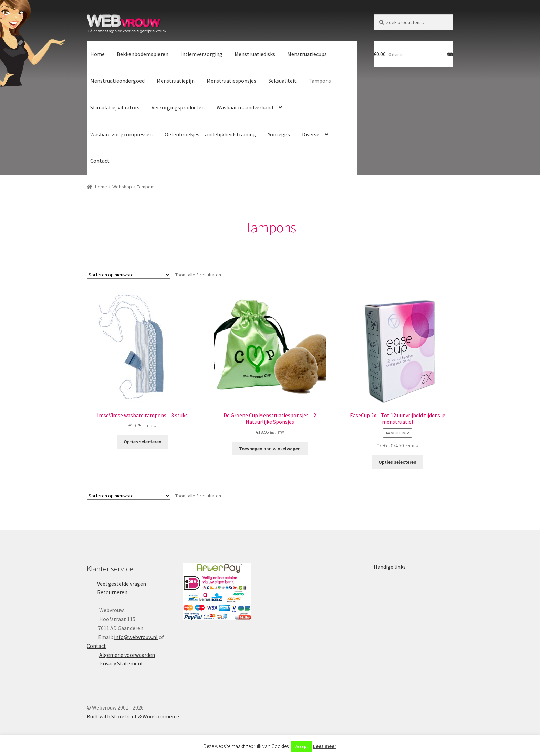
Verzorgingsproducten (178, 107)
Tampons (320, 81)
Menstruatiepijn (176, 81)
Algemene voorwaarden (127, 655)
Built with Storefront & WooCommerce (133, 716)
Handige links (390, 567)
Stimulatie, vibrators (115, 107)
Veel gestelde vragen (122, 584)
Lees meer (325, 746)
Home (97, 54)
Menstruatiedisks (255, 54)
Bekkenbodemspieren (143, 54)
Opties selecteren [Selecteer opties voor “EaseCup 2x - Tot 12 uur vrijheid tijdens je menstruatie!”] (397, 462)
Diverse (311, 134)
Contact (100, 161)
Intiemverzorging (201, 54)
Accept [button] (302, 747)
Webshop (122, 187)
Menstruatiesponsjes (231, 81)
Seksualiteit (282, 81)
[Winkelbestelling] (129, 275)
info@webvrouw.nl (136, 637)
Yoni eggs (279, 134)
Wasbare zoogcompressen (121, 134)
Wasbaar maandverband (245, 107)
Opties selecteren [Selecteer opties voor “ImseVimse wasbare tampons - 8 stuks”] (143, 442)
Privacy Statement (121, 663)
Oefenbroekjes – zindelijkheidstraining (210, 134)
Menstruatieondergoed (117, 81)
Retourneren (112, 592)
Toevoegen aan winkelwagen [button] (270, 449)
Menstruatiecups (307, 54)
